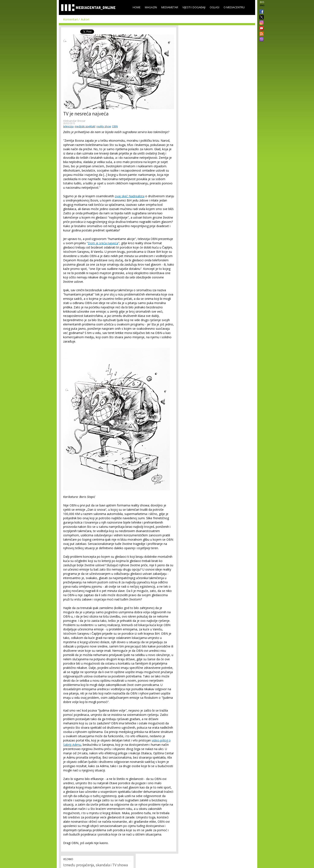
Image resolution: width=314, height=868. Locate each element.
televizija (68, 126)
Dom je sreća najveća (103, 243)
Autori (85, 19)
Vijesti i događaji (194, 7)
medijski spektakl (85, 126)
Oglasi (214, 7)
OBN (115, 126)
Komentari (70, 19)
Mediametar (170, 7)
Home (137, 7)
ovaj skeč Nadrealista (130, 196)
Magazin (151, 7)
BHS (262, 2)
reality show (104, 126)
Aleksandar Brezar (74, 121)
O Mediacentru (234, 7)
